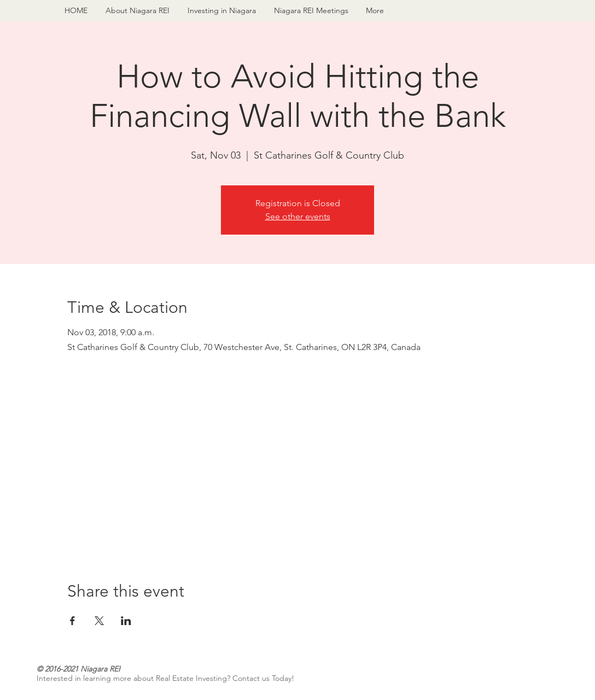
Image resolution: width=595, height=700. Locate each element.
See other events (298, 216)
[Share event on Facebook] (72, 621)
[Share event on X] (99, 621)
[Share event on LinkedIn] (126, 621)
